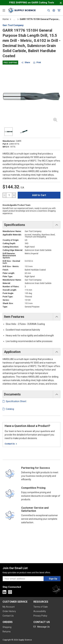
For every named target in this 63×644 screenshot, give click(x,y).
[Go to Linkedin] (4, 592)
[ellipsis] (14, 19)
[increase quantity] (14, 195)
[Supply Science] (56, 590)
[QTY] (9, 195)
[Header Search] (49, 10)
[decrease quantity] (4, 195)
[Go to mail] (42, 627)
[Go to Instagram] (10, 592)
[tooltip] (14, 19)
